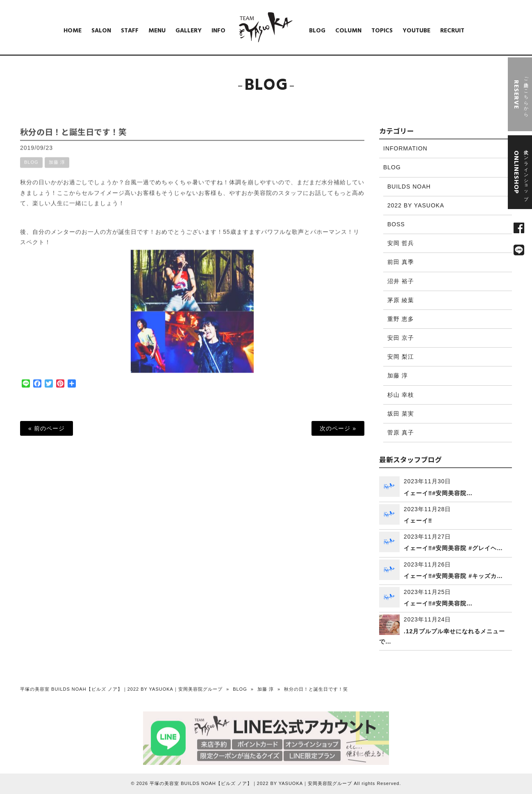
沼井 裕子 (401, 281)
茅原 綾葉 (401, 300)
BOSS (396, 224)
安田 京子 (401, 338)
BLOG (31, 168)
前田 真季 (401, 262)
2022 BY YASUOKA (416, 205)
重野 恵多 (401, 319)
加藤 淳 (57, 168)
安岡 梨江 (401, 357)
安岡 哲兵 (401, 243)
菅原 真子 (401, 432)
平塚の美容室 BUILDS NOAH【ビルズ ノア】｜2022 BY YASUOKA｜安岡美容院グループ (121, 689)
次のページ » (338, 428)
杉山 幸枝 (401, 395)
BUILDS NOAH (409, 187)
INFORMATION (405, 148)
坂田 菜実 (401, 414)
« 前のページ (47, 428)
